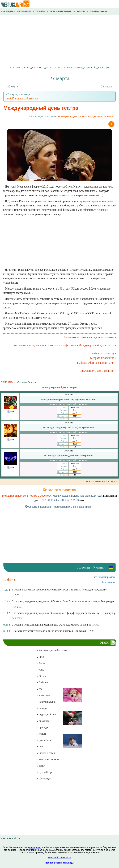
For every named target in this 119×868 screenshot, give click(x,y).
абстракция (44, 779)
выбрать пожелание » (103, 358)
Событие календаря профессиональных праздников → (60, 507)
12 (75, 447)
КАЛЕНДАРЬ (8, 11)
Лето (40, 670)
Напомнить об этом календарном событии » (90, 337)
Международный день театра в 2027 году (77, 496)
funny (41, 766)
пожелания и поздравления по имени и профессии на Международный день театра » (65, 345)
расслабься (44, 740)
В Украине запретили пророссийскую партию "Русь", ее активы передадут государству (59, 590)
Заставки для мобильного (52, 650)
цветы (41, 747)
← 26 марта (11, 87)
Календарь (30, 68)
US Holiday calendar (98, 11)
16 (75, 419)
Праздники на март (50, 68)
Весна (41, 663)
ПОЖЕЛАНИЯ (24, 11)
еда (40, 689)
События (15, 68)
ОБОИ (51, 11)
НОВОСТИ (80, 11)
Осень (41, 676)
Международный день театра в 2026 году (27, 496)
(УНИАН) (94, 625)
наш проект (35, 847)
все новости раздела (105, 577)
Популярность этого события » (98, 371)
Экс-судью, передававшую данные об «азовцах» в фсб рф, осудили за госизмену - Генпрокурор (64, 613)
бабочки (42, 682)
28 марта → (108, 87)
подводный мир (46, 714)
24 (75, 475)
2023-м (65, 500)
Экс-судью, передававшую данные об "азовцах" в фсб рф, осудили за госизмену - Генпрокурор (63, 601)
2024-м (55, 500)
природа (42, 727)
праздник (43, 721)
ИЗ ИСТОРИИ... (65, 11)
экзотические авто (48, 759)
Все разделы (109, 582)
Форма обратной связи (59, 858)
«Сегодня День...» (26, 382)
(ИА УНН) (17, 595)
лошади (42, 708)
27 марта (69, 68)
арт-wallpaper (45, 772)
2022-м (75, 500)
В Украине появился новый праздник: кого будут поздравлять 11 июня (50, 625)
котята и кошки (46, 702)
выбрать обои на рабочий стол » (97, 363)
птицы (41, 734)
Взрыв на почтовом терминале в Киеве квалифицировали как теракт (49, 631)
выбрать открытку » (104, 353)
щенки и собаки (47, 753)
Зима (41, 657)
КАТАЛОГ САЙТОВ (11, 839)
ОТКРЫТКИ (39, 11)
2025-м (46, 500)
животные (43, 695)
